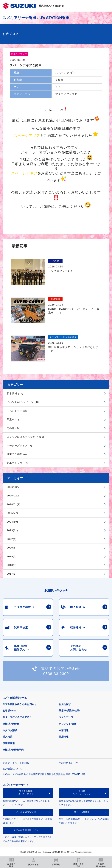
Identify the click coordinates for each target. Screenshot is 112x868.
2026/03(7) (14, 487)
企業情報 (64, 730)
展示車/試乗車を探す (70, 711)
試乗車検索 (9, 743)
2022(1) (12, 539)
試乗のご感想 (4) (17, 454)
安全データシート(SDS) (16, 763)
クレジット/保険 (68, 724)
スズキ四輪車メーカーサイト (26, 793)
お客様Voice (9, 711)
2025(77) (12, 513)
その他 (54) (14, 428)
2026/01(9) (14, 504)
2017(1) (12, 574)
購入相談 (7, 737)
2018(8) (12, 565)
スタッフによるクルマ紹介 (17, 717)
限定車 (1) (13, 419)
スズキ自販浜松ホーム (15, 698)
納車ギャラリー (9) (18, 463)
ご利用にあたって (69, 763)
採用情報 (64, 737)
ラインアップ (66, 717)
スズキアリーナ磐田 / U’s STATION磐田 (36, 18)
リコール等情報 (82, 812)
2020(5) (12, 548)
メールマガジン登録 (26, 812)
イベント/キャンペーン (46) (23, 402)
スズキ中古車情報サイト (26, 830)
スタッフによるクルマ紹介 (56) (25, 437)
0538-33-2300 (56, 674)
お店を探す (65, 704)
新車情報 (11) (15, 394)
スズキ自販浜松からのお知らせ (20, 704)
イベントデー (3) (17, 411)
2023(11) (12, 530)
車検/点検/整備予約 (13, 750)
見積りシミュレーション (82, 793)
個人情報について (12, 769)
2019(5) (12, 556)
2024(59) (12, 522)
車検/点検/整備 (11, 724)
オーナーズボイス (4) (19, 446)
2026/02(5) (14, 496)
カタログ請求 (10, 730)
